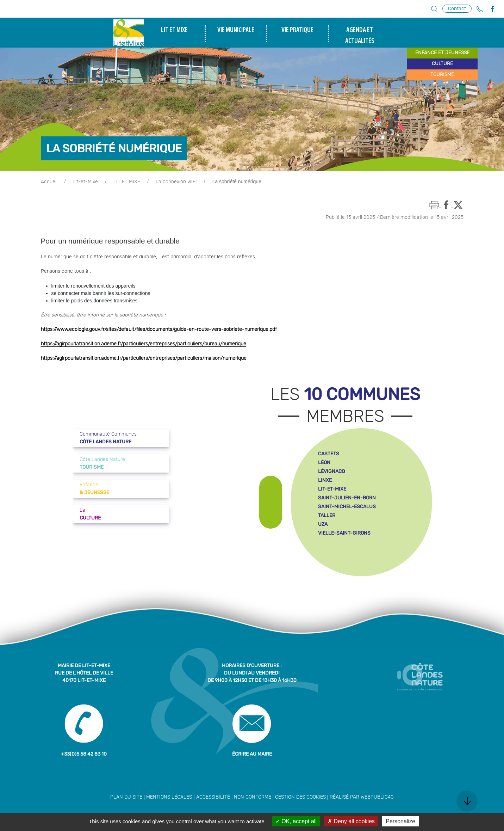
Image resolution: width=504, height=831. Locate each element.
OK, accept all (296, 821)
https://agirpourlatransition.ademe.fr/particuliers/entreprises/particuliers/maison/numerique (144, 358)
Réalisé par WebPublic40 (362, 797)
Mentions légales (169, 797)
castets (329, 454)
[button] (434, 9)
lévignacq (331, 471)
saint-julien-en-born (347, 498)
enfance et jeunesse (442, 53)
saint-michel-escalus (347, 507)
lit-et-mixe (332, 489)
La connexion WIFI (176, 182)
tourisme (442, 75)
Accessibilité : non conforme (234, 797)
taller (327, 515)
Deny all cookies (351, 821)
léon (324, 463)
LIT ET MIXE (127, 182)
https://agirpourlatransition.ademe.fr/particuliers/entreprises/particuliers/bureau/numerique (144, 344)
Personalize (400, 821)
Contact (457, 9)
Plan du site (126, 797)
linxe (325, 480)
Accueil (49, 182)
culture (442, 64)
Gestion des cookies (300, 797)
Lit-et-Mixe (85, 182)
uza (323, 524)
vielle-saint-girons (344, 533)
